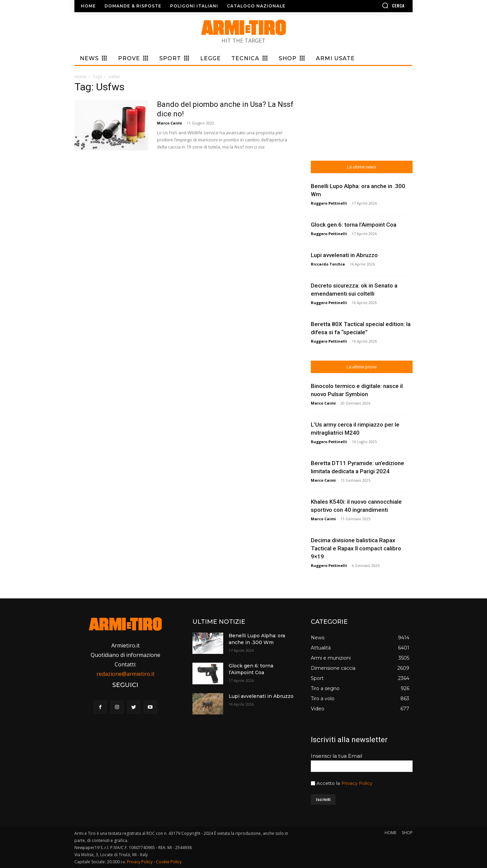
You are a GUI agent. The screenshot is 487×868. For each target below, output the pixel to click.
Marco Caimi (169, 123)
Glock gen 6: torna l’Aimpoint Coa (354, 225)
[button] (374, 5)
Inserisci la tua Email (337, 756)
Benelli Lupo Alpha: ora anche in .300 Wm (257, 639)
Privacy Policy (357, 783)
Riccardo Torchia (328, 264)
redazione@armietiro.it (125, 674)
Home (80, 77)
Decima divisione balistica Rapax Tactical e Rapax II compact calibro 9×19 (356, 548)
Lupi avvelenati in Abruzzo (344, 255)
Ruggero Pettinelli (329, 203)
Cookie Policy (169, 862)
